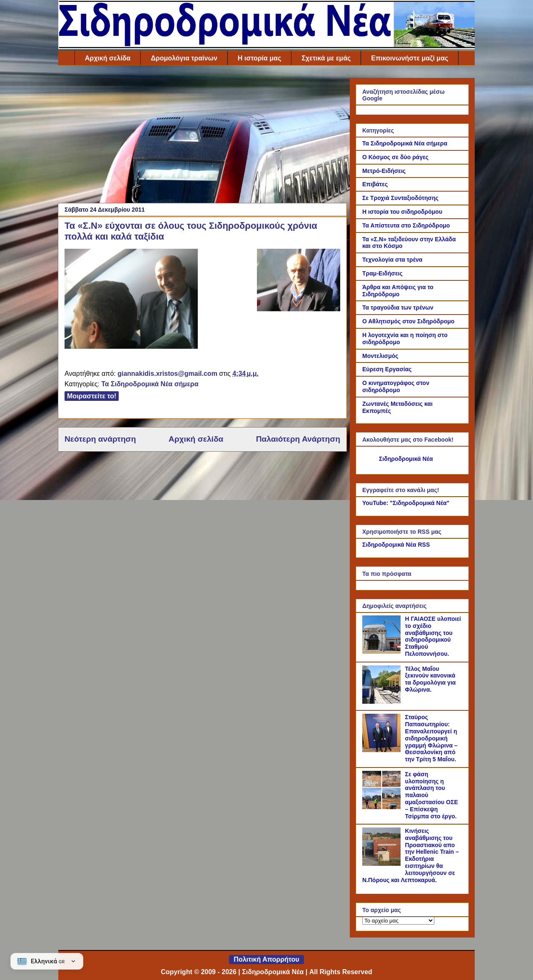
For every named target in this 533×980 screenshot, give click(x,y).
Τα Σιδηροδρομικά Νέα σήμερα (150, 384)
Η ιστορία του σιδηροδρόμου (402, 212)
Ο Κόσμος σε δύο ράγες (395, 157)
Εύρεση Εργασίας (387, 369)
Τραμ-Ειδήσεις (382, 273)
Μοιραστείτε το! (92, 396)
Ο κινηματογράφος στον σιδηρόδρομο (396, 386)
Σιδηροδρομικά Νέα (406, 459)
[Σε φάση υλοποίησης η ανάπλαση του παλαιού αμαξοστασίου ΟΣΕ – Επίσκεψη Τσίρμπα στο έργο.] (383, 807)
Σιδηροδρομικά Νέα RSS (396, 545)
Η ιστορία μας (259, 58)
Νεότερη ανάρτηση (100, 439)
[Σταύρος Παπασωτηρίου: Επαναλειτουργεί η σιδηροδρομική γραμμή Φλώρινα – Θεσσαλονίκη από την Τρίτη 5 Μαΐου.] (383, 750)
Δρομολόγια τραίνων (184, 58)
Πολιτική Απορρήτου (266, 959)
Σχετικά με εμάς (326, 58)
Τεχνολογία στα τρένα (392, 260)
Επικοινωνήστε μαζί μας (410, 58)
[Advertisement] (202, 136)
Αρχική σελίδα (108, 58)
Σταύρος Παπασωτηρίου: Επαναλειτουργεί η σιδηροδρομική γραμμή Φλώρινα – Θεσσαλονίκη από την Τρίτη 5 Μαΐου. (431, 738)
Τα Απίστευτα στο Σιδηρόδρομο (406, 225)
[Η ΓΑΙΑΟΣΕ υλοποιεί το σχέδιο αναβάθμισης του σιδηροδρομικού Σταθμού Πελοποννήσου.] (383, 652)
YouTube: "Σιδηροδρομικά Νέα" (406, 503)
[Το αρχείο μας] (398, 921)
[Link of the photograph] (299, 281)
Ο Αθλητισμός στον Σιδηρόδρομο (408, 321)
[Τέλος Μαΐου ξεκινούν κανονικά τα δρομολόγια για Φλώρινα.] (383, 702)
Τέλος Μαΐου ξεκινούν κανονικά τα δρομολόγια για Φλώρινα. (431, 679)
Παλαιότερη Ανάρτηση (298, 439)
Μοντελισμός (380, 356)
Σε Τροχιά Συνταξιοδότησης (400, 198)
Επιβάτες (375, 184)
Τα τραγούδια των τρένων (398, 307)
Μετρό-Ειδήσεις (384, 171)
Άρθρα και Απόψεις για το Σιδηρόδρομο (398, 291)
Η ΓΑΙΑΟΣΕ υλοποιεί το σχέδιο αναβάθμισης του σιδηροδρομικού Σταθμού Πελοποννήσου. (433, 636)
